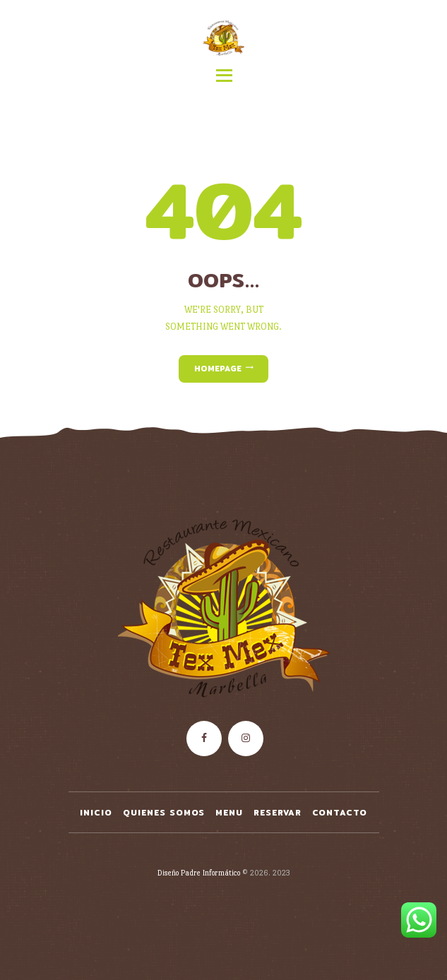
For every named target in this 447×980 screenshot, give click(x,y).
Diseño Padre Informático (199, 873)
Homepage (218, 369)
